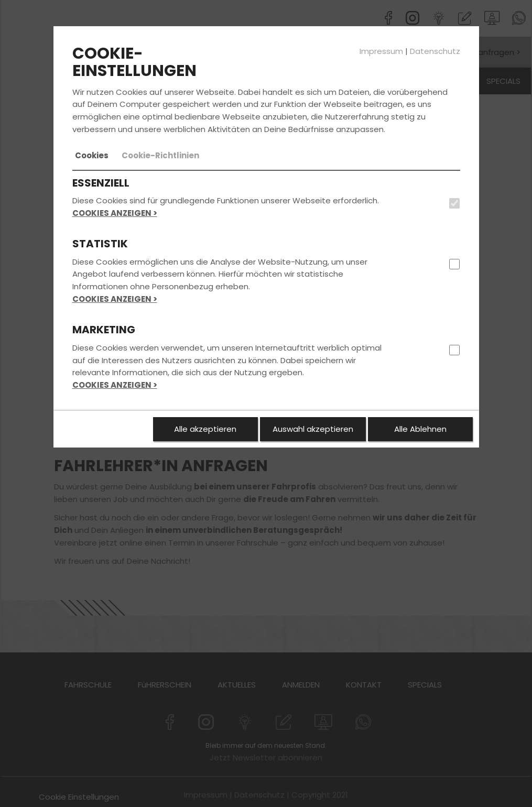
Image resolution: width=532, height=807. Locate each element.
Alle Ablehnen (420, 429)
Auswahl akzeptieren (313, 429)
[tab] (92, 156)
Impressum (381, 51)
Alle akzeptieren (205, 429)
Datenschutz (435, 51)
